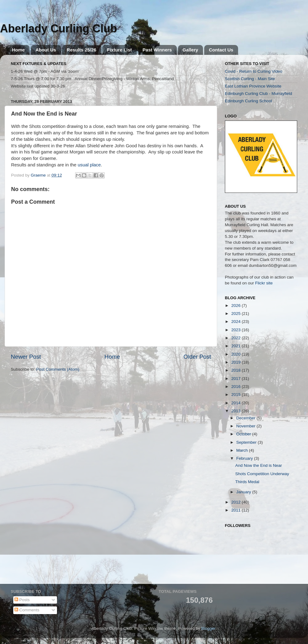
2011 (237, 510)
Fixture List (119, 50)
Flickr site (264, 283)
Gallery (190, 50)
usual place (89, 165)
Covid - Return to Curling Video (254, 71)
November (246, 426)
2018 (237, 370)
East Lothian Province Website (253, 86)
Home (18, 50)
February (245, 458)
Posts (22, 600)
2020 (237, 354)
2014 (237, 403)
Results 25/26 (82, 50)
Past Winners (157, 50)
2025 (237, 314)
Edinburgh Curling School (248, 101)
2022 (237, 338)
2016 (237, 387)
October (244, 434)
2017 (237, 379)
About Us (46, 50)
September (247, 442)
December (246, 418)
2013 (237, 411)
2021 (237, 346)
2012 (237, 502)
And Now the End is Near (259, 465)
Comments (27, 610)
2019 (237, 362)
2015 (237, 395)
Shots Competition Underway (262, 474)
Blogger (208, 628)
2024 (237, 322)
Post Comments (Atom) (58, 369)
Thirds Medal (247, 482)
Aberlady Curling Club (59, 29)
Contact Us (221, 50)
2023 (237, 330)
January (244, 492)
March (243, 450)
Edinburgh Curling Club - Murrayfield (258, 94)
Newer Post (26, 357)
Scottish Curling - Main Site (250, 79)
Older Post (197, 357)
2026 (237, 306)
